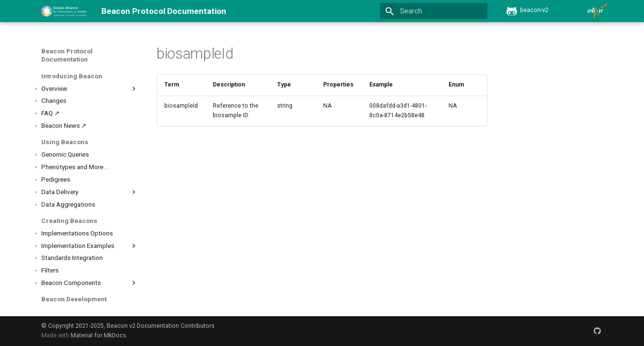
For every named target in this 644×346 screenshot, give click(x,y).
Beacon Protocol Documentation (67, 55)
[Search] (434, 11)
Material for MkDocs (98, 335)
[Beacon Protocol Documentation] (64, 11)
